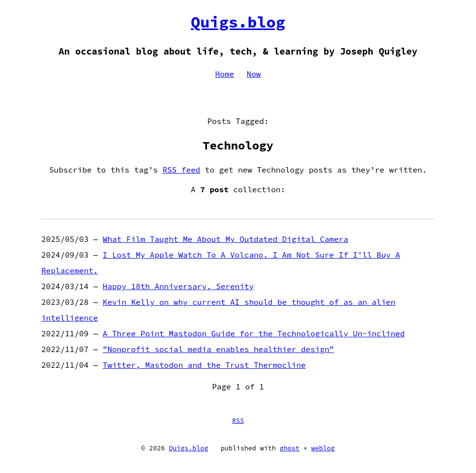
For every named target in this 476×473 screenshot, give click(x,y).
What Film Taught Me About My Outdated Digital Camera (225, 239)
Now (254, 74)
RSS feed (181, 170)
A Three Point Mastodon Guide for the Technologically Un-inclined (254, 333)
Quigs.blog (238, 22)
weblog (323, 448)
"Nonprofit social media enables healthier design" (218, 349)
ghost (290, 448)
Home (225, 74)
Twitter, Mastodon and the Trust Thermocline (204, 365)
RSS (238, 421)
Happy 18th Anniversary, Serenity (178, 286)
